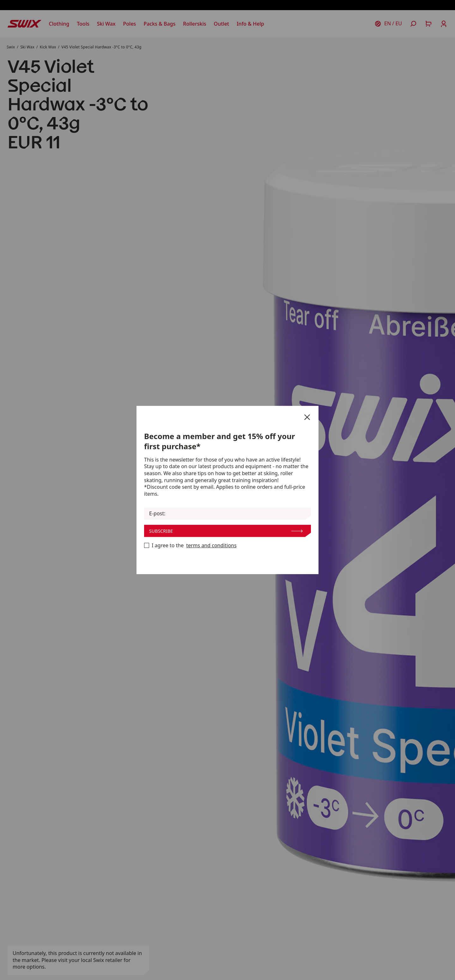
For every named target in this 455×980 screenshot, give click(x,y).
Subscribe (226, 531)
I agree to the (190, 546)
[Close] (307, 417)
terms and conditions (211, 546)
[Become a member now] (147, 545)
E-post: (157, 514)
